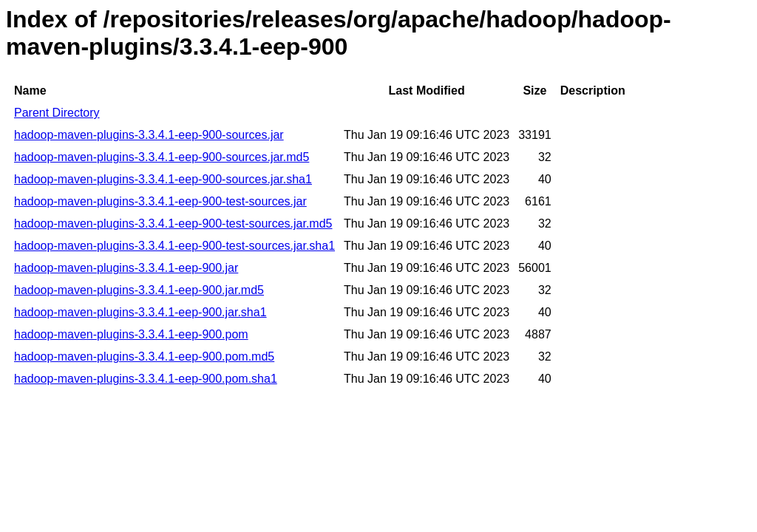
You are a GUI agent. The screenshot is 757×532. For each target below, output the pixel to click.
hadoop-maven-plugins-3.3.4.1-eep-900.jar (126, 268)
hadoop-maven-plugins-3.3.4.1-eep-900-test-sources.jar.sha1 (174, 246)
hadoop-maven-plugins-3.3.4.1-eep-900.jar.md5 (139, 290)
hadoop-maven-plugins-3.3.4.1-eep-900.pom (131, 334)
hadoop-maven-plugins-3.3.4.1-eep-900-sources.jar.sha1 (163, 179)
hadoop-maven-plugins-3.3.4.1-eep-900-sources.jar (149, 135)
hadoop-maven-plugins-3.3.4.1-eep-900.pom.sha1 (146, 379)
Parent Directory (57, 113)
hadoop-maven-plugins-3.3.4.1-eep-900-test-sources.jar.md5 (173, 224)
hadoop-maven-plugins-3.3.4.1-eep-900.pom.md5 (144, 357)
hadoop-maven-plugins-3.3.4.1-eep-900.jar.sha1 (140, 312)
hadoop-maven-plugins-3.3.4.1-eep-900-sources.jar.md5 (162, 157)
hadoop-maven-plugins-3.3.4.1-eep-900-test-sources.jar (160, 201)
